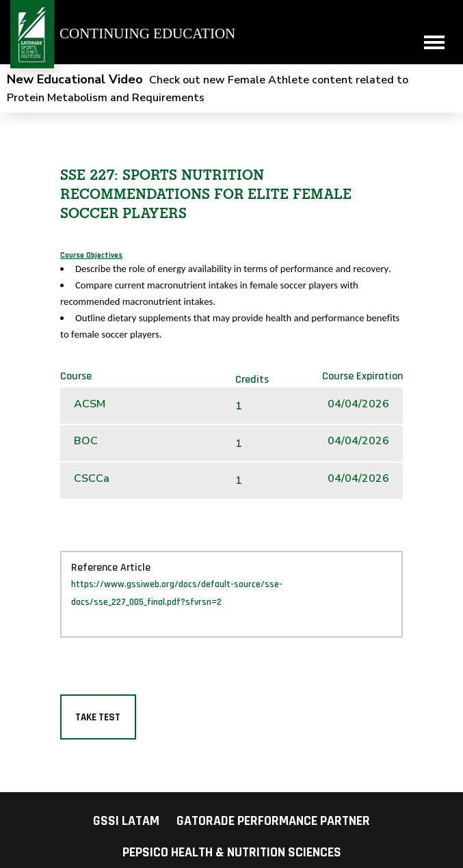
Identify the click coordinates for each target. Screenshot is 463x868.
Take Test (98, 717)
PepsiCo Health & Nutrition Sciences (232, 852)
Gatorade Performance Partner (273, 821)
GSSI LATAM (126, 821)
